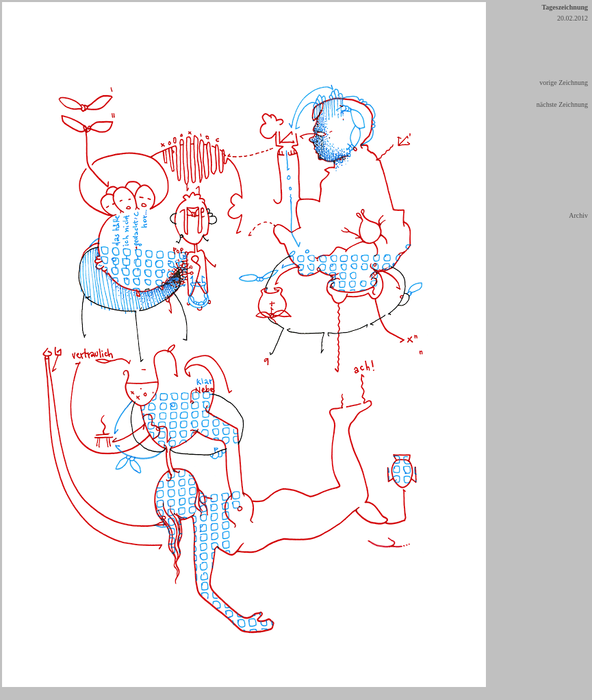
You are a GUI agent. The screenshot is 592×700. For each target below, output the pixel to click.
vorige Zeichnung (564, 83)
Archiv (578, 215)
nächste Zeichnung (562, 104)
